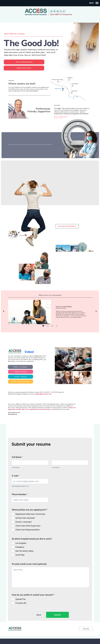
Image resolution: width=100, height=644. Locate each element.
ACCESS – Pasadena (21, 372)
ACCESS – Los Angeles (20, 367)
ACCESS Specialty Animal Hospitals (50, 12)
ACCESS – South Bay (21, 377)
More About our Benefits (67, 226)
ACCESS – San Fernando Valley (21, 382)
